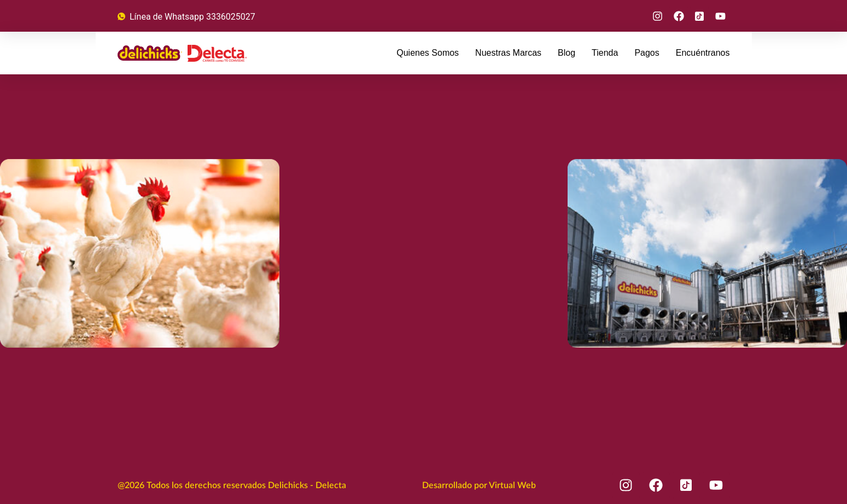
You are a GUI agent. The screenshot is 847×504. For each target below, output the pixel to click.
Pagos (647, 53)
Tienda (605, 53)
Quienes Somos (428, 53)
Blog (566, 53)
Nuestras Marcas (508, 53)
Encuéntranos (703, 53)
